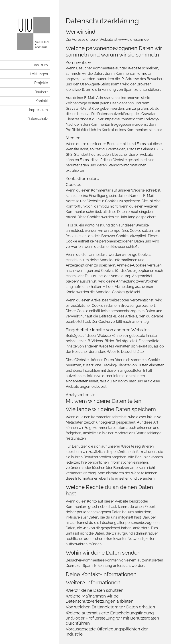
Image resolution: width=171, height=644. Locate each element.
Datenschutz (38, 119)
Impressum (38, 110)
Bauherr (41, 92)
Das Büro (40, 65)
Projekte (41, 83)
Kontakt (42, 101)
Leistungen (39, 74)
